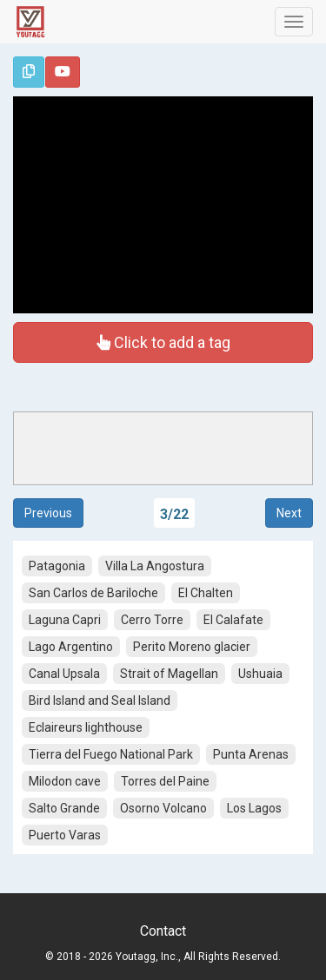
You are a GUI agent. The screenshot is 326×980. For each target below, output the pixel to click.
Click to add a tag (163, 342)
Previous (48, 513)
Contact (163, 931)
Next (289, 513)
